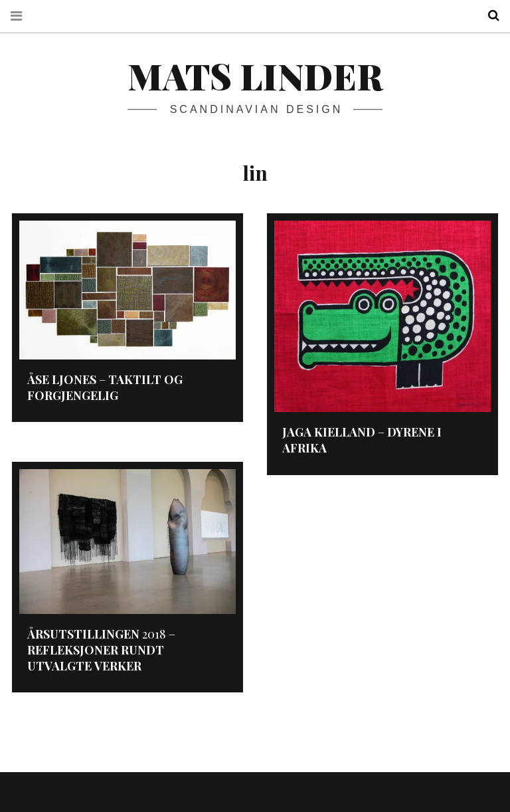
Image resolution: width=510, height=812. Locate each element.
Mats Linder (255, 76)
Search (489, 16)
